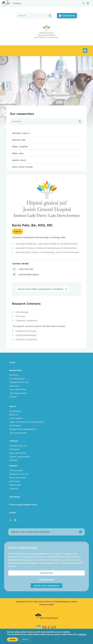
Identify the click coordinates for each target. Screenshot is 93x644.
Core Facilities (16, 418)
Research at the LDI (19, 382)
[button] (85, 51)
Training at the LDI (18, 446)
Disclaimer (15, 497)
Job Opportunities (18, 393)
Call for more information (47, 585)
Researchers (16, 370)
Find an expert (16, 470)
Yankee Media (60, 638)
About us (14, 415)
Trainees (14, 441)
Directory (14, 375)
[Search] (50, 16)
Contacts (14, 460)
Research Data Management (23, 429)
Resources (14, 386)
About (12, 406)
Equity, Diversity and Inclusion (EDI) (27, 422)
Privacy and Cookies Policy (23, 505)
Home (12, 362)
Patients (14, 466)
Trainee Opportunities (20, 457)
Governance (15, 411)
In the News (15, 426)
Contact (13, 397)
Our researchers (17, 379)
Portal (12, 513)
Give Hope (15, 481)
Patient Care (15, 485)
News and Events (18, 389)
